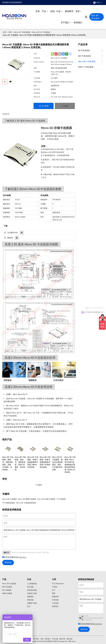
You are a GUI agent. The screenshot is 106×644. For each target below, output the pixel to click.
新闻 (42, 638)
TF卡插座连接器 (9, 502)
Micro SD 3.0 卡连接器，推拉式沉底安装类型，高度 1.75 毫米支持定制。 (57, 462)
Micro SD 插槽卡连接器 (27, 498)
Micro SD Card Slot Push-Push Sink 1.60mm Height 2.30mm (62, 62)
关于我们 (65, 22)
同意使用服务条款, (15, 556)
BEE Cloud (72, 641)
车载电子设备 (32, 593)
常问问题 (56, 600)
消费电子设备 (32, 603)
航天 (29, 606)
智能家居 (31, 596)
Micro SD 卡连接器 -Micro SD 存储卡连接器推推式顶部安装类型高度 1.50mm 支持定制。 (70, 463)
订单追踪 (56, 603)
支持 (77, 11)
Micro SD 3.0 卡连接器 (41, 31)
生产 (54, 589)
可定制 (55, 586)
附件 (7, 551)
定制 (52, 11)
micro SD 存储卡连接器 (46, 498)
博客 (54, 593)
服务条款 (23, 556)
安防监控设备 (32, 589)
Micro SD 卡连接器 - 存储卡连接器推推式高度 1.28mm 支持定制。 (33, 461)
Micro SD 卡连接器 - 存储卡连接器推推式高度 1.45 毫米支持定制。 (45, 461)
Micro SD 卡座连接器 (22, 31)
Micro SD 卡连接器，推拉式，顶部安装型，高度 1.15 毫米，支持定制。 (20, 462)
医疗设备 (31, 586)
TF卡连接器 (61, 498)
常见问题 (55, 638)
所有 (10, 31)
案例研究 (69, 11)
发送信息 (9, 561)
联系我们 (78, 22)
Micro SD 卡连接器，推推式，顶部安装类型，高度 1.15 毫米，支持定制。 (8, 462)
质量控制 (56, 596)
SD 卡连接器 (7, 589)
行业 (58, 11)
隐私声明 (62, 638)
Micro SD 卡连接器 (10, 498)
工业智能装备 (32, 583)
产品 (44, 11)
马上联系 (45, 105)
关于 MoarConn (58, 583)
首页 (38, 11)
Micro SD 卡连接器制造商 (26, 502)
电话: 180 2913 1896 (95, 16)
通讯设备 (31, 600)
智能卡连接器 (8, 593)
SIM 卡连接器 (7, 586)
